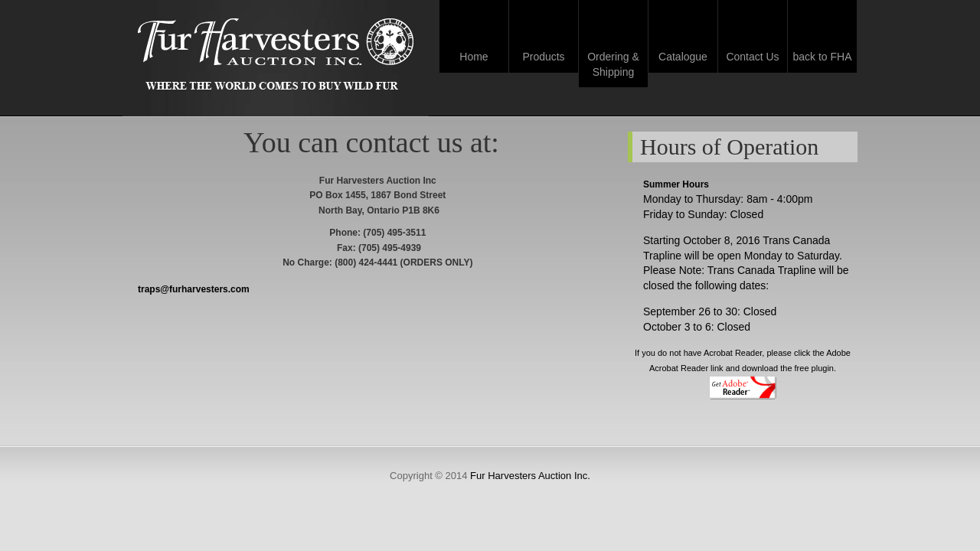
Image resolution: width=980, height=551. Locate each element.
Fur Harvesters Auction (276, 55)
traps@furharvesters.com (194, 289)
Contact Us (752, 57)
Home (474, 57)
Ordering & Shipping (613, 64)
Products (543, 57)
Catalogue (683, 57)
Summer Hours (676, 184)
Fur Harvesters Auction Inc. (530, 476)
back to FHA (822, 57)
